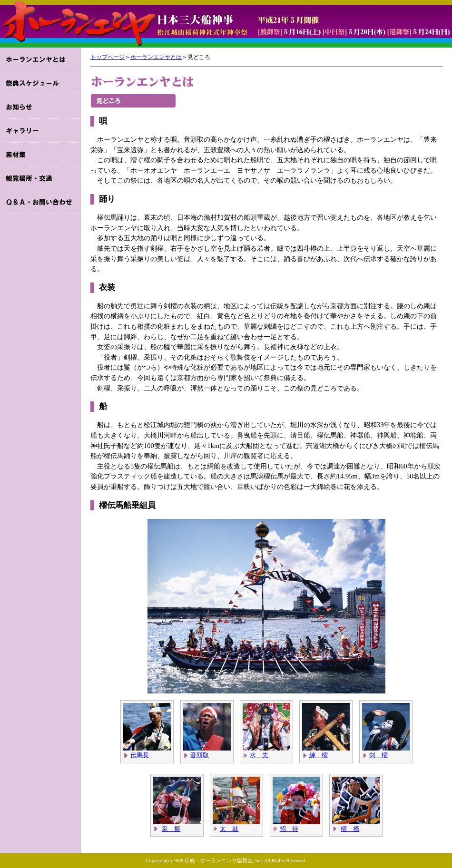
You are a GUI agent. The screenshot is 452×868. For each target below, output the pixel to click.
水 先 (259, 755)
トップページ (108, 57)
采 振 (171, 829)
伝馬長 (140, 755)
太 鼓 (229, 829)
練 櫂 (319, 755)
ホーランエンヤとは (156, 57)
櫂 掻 (350, 829)
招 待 (289, 829)
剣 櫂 (378, 755)
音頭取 (200, 755)
